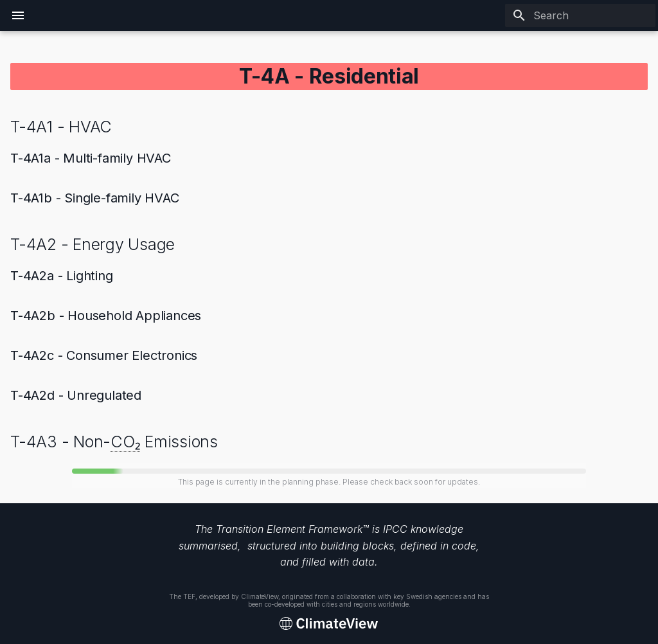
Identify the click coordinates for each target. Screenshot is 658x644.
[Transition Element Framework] (329, 624)
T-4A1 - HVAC (61, 127)
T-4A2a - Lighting (62, 276)
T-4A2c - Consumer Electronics (104, 355)
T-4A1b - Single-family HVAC (95, 198)
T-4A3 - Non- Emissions (114, 442)
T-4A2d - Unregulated (76, 395)
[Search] (580, 15)
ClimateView (260, 596)
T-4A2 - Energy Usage (93, 244)
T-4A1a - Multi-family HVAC (91, 158)
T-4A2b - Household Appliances (106, 316)
